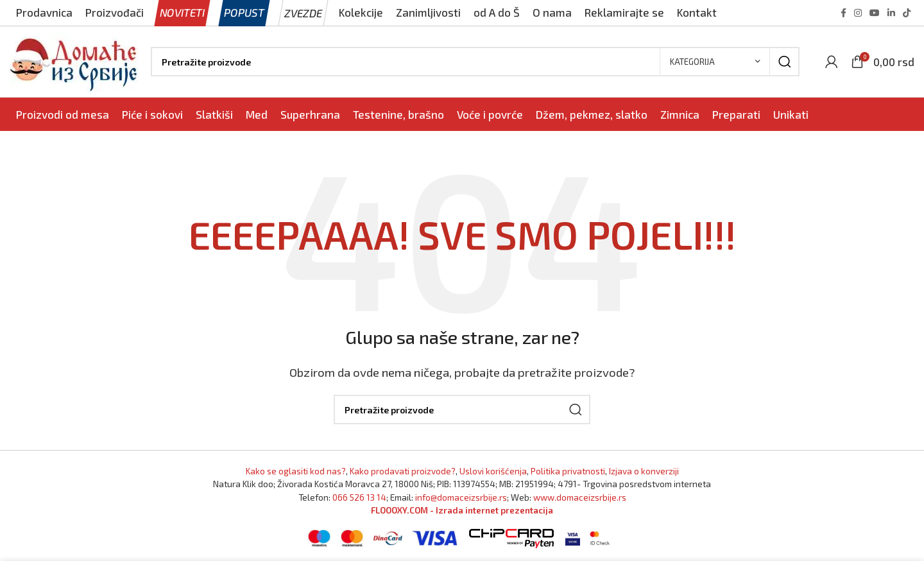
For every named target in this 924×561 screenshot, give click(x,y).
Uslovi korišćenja (493, 471)
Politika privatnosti (568, 471)
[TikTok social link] (907, 13)
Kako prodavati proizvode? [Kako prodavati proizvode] (403, 471)
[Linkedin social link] (891, 13)
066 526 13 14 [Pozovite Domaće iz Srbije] (359, 497)
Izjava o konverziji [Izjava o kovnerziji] (644, 471)
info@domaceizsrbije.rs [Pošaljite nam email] (461, 497)
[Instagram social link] (858, 13)
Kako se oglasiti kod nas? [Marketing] (296, 471)
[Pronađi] (475, 62)
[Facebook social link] (843, 13)
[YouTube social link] (875, 13)
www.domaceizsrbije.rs (580, 497)
